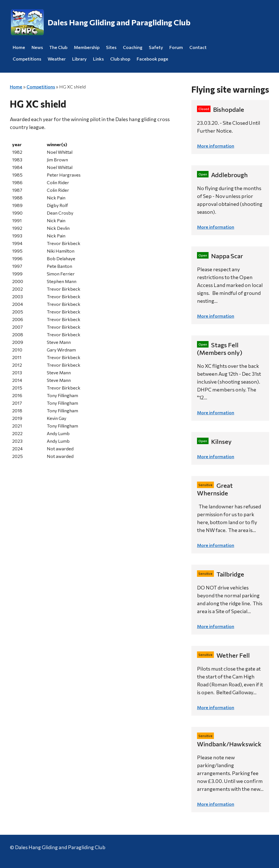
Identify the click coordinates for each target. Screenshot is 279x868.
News (37, 47)
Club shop (120, 59)
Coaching (133, 47)
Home (19, 47)
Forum (176, 47)
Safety (156, 47)
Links (98, 59)
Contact (198, 47)
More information (216, 146)
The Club (58, 47)
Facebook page (152, 59)
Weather (57, 59)
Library (79, 59)
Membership (87, 47)
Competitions (27, 59)
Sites (111, 47)
